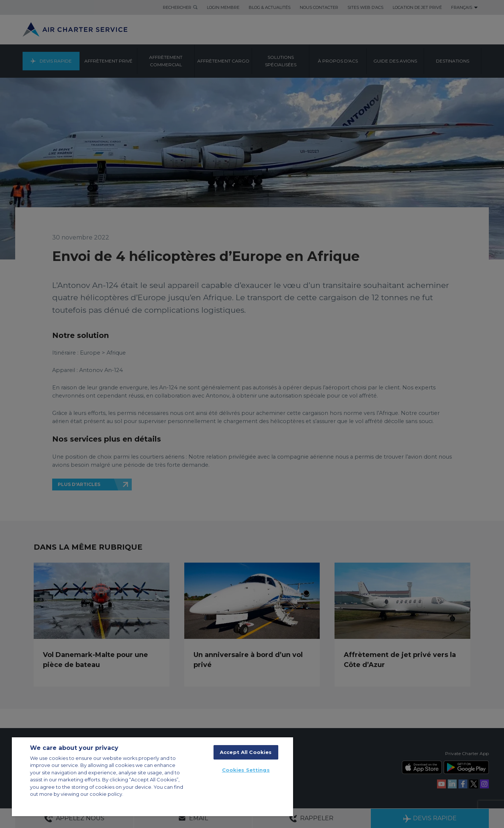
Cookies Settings (246, 770)
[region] (152, 777)
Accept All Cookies (246, 752)
